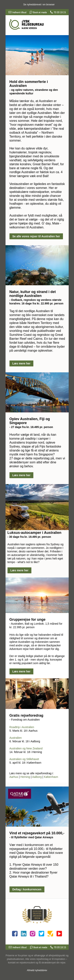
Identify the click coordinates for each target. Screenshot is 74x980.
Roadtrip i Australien (22, 727)
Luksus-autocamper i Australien (34, 533)
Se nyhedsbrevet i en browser (39, 5)
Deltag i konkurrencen (27, 889)
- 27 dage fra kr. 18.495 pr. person (31, 427)
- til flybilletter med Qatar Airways (31, 837)
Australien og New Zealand (26, 748)
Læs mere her (22, 363)
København (51, 777)
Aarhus (14, 777)
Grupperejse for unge (28, 620)
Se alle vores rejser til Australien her (36, 236)
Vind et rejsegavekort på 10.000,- (37, 833)
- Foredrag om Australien (25, 720)
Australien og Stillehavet (24, 759)
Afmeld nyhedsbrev (37, 970)
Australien (16, 738)
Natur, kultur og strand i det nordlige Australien (33, 294)
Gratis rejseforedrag (26, 715)
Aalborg (37, 777)
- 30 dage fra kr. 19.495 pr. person (29, 537)
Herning (25, 777)
